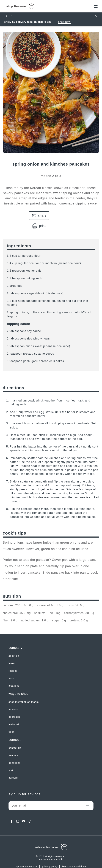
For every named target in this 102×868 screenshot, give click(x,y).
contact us (15, 738)
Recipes (13, 661)
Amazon (13, 699)
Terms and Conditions (74, 856)
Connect (15, 729)
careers (13, 767)
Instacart (14, 714)
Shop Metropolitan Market (24, 692)
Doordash (14, 707)
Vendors (13, 745)
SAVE (11, 668)
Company (15, 637)
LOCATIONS (14, 675)
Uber (11, 721)
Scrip (11, 760)
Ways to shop (19, 683)
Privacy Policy (50, 856)
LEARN (12, 653)
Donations (14, 753)
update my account (27, 856)
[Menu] (95, 6)
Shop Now (64, 22)
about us (14, 646)
